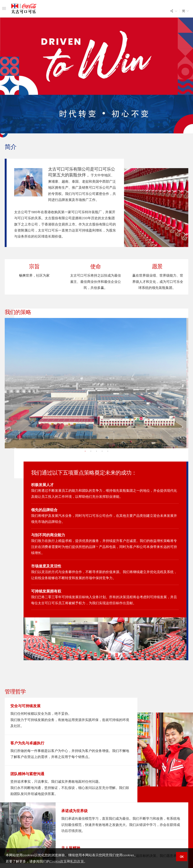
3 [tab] (96, 451)
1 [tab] (85, 451)
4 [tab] (102, 451)
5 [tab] (108, 451)
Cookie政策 (58, 861)
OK (182, 856)
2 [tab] (91, 451)
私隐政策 (77, 861)
